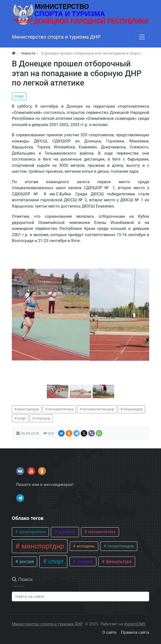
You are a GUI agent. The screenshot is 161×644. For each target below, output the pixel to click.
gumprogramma (32, 532)
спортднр (42, 418)
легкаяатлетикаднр (98, 409)
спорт (22, 418)
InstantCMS (135, 624)
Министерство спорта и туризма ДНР (47, 624)
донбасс (66, 532)
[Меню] (142, 37)
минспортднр (28, 409)
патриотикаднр (120, 546)
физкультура (118, 562)
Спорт (19, 96)
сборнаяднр (133, 409)
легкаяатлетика (61, 409)
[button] (58, 391)
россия (26, 562)
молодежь (85, 546)
